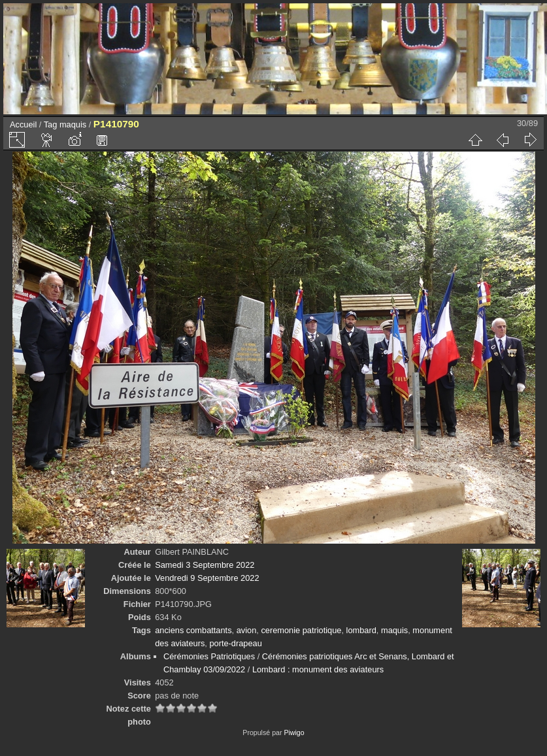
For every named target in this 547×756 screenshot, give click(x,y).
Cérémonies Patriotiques (209, 656)
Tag (51, 124)
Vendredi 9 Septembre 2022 (207, 578)
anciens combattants (193, 630)
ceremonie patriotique (301, 630)
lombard (361, 630)
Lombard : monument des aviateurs (318, 669)
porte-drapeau (235, 643)
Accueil (23, 124)
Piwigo (294, 732)
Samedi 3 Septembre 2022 (205, 565)
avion (247, 630)
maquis (73, 124)
